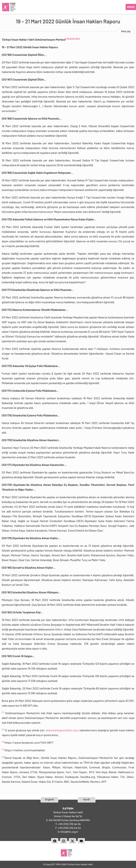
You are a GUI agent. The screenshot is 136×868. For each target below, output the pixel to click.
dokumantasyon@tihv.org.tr (63, 729)
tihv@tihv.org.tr (69, 831)
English (50, 799)
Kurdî (87, 799)
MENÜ (131, 7)
